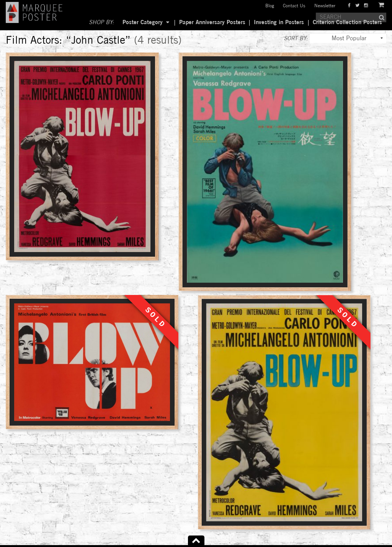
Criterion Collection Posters (347, 23)
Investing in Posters (279, 23)
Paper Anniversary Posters (212, 23)
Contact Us (294, 6)
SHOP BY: (101, 23)
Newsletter (325, 6)
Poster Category (143, 23)
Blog (270, 6)
